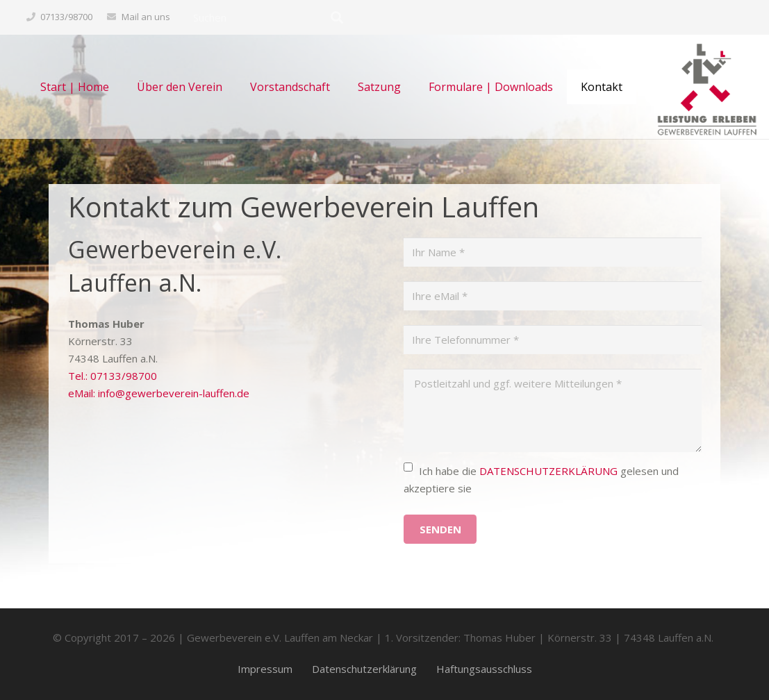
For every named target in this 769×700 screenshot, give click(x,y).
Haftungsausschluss (484, 669)
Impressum (265, 669)
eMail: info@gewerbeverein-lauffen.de (159, 393)
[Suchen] (268, 17)
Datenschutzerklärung (364, 669)
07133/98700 (66, 17)
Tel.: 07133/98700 (113, 376)
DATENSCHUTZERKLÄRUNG (548, 471)
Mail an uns (146, 17)
